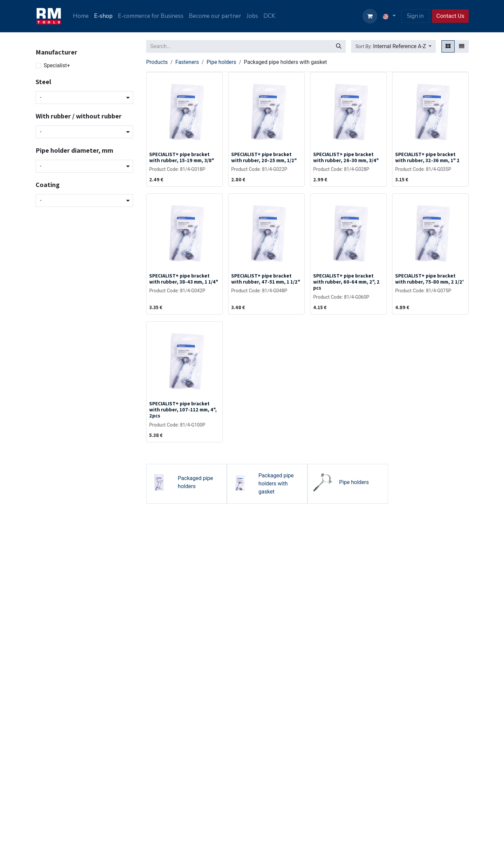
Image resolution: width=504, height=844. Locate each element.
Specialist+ (57, 65)
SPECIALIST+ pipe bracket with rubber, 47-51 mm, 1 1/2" (266, 279)
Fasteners (187, 62)
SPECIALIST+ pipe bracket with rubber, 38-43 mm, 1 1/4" (184, 279)
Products (157, 62)
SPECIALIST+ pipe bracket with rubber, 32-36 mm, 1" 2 (427, 157)
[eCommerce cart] (370, 16)
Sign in (415, 16)
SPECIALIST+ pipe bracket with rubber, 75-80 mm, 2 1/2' (429, 279)
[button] (393, 46)
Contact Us (450, 16)
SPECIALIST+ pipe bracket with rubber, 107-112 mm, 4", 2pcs (183, 409)
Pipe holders (221, 62)
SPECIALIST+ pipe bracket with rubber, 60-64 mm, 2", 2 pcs (346, 282)
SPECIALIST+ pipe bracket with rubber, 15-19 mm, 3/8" (182, 157)
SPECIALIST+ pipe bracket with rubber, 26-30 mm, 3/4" (346, 157)
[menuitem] (81, 16)
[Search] (339, 46)
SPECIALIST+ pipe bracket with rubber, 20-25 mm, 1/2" (264, 157)
